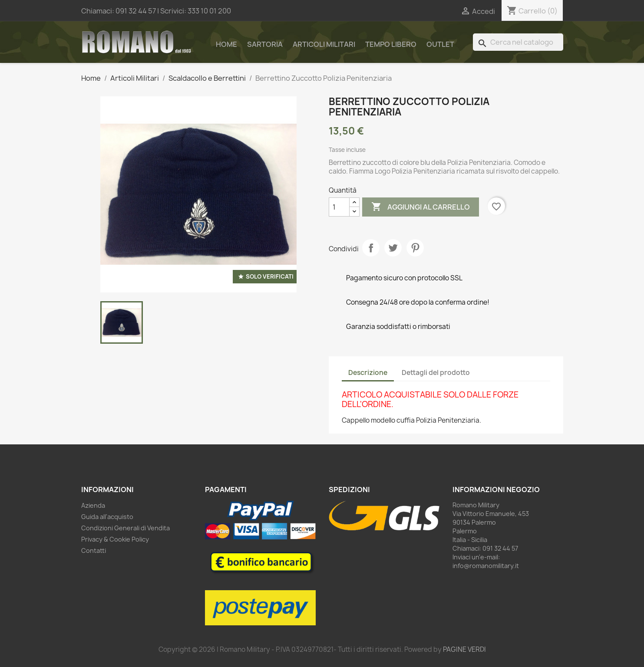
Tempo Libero (391, 44)
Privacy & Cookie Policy (115, 539)
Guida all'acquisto (107, 517)
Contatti (94, 550)
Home (226, 44)
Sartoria (265, 44)
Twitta (393, 248)
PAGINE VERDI (464, 649)
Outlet (440, 44)
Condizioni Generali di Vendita (125, 528)
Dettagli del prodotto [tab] (436, 373)
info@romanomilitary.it (486, 566)
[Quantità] (339, 207)
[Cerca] (518, 42)
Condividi (371, 248)
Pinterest (415, 248)
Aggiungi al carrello (421, 207)
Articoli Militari (324, 44)
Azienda (93, 505)
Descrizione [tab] (368, 373)
